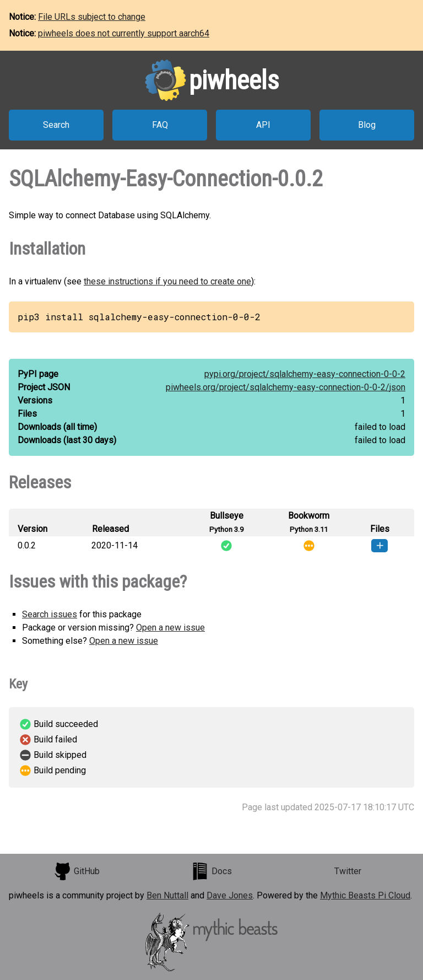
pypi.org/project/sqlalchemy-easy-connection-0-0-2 (305, 374)
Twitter (348, 871)
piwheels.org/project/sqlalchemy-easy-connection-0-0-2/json (286, 387)
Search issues (50, 614)
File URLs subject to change (92, 17)
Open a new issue (170, 628)
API (263, 125)
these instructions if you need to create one (167, 281)
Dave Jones (230, 895)
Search (56, 125)
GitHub (77, 871)
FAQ (160, 125)
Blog (367, 125)
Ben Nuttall (167, 895)
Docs (211, 871)
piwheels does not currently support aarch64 (124, 33)
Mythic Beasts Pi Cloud (365, 895)
